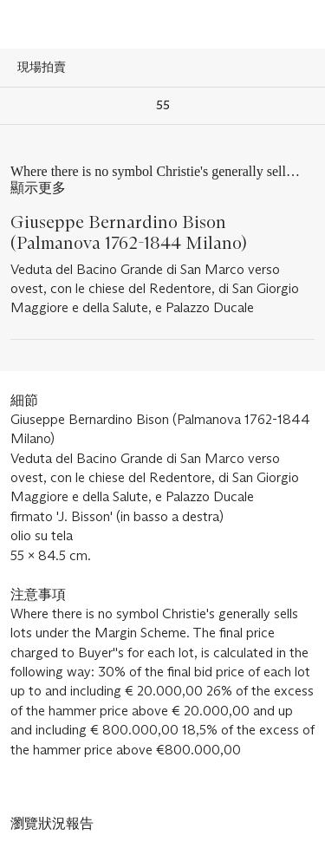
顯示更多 (38, 188)
